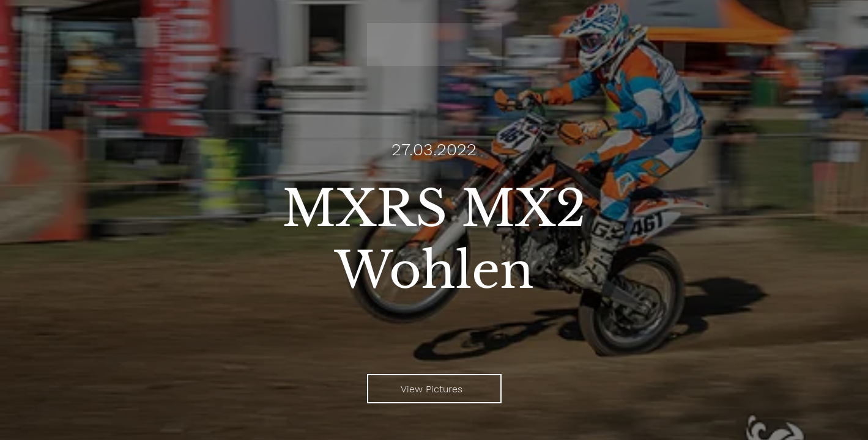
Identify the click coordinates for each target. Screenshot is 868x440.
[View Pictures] (434, 389)
